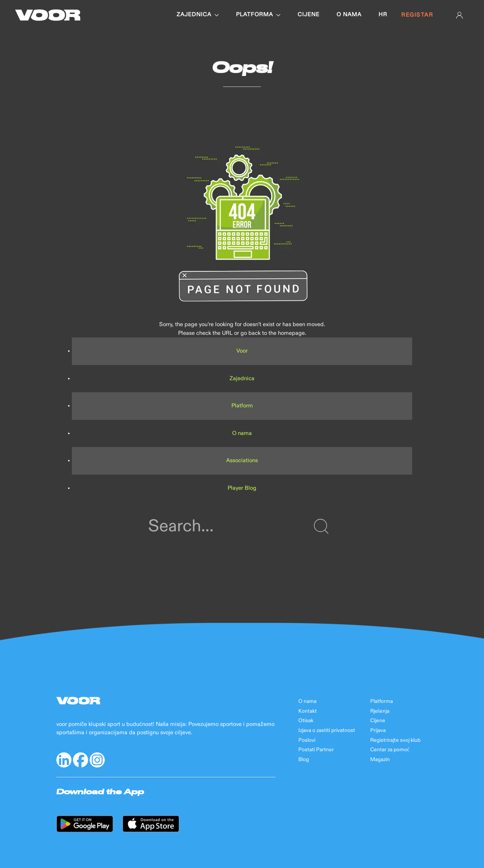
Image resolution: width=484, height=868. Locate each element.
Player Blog (242, 488)
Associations (242, 460)
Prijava (378, 730)
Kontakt (308, 711)
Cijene (309, 15)
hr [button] (383, 15)
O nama (349, 15)
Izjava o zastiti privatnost (327, 730)
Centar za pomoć (390, 750)
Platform (242, 406)
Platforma (258, 15)
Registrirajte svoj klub (395, 740)
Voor (242, 351)
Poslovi (307, 740)
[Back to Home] (48, 15)
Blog (304, 760)
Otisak (306, 721)
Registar (417, 15)
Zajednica (198, 15)
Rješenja (380, 711)
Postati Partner (316, 750)
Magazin (380, 760)
